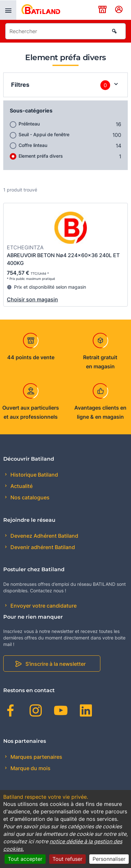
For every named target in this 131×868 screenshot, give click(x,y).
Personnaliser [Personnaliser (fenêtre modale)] (109, 859)
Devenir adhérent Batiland (42, 547)
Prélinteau (29, 124)
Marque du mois (30, 768)
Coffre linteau (33, 145)
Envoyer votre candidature (43, 606)
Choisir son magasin (32, 299)
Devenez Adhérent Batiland (44, 536)
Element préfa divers (41, 156)
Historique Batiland (34, 475)
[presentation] (8, 10)
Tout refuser (67, 859)
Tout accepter (25, 859)
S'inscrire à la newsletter (56, 664)
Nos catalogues (29, 497)
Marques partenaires (36, 757)
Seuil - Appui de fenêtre (44, 134)
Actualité (21, 486)
